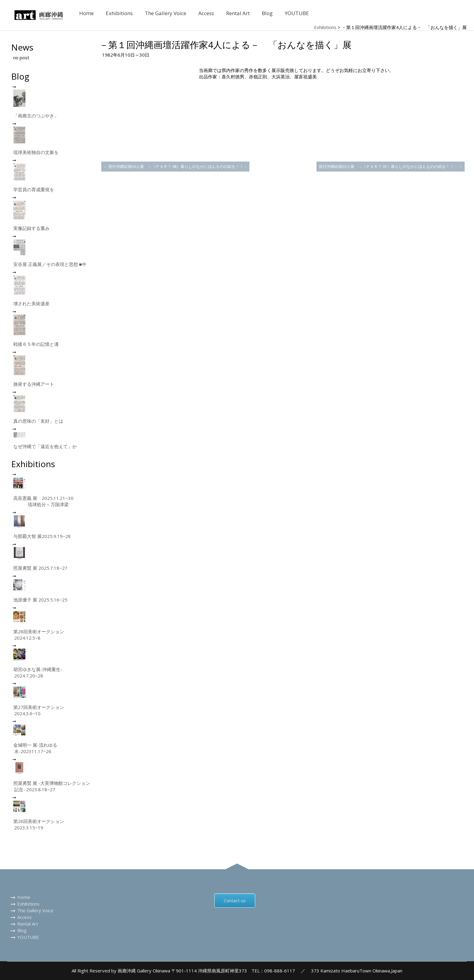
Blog (267, 13)
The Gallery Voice (166, 13)
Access (206, 13)
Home (86, 13)
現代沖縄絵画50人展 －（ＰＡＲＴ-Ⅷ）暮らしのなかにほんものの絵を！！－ (175, 166)
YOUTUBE (297, 13)
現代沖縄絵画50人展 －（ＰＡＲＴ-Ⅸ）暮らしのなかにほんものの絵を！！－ (391, 166)
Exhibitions (119, 13)
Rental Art (238, 13)
